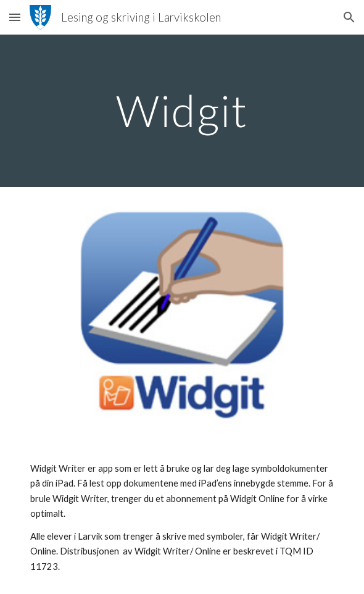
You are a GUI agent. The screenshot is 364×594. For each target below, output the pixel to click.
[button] (15, 17)
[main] (182, 111)
